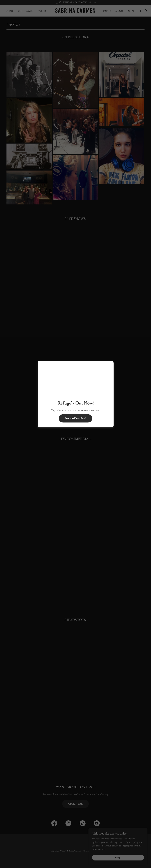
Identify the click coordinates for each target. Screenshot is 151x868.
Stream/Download (75, 418)
